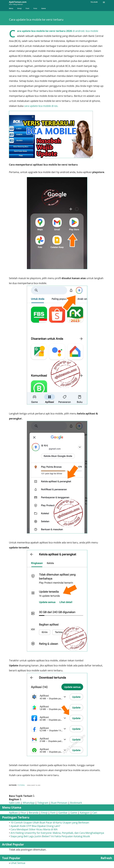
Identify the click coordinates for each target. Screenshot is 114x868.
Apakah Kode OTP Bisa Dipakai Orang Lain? (35, 826)
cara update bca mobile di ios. (41, 106)
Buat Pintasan (59, 803)
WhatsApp (29, 803)
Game (44, 8)
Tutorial (21, 785)
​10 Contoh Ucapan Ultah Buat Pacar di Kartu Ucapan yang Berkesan (50, 822)
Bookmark (76, 803)
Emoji (19, 8)
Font (27, 8)
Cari (95, 813)
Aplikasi (13, 813)
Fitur (23, 813)
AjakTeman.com (18, 2)
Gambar (63, 813)
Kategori (85, 813)
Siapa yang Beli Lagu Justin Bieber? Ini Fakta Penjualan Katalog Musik (50, 836)
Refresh (106, 858)
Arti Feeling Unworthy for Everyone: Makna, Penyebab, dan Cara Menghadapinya (57, 833)
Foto (35, 8)
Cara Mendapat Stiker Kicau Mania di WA (34, 829)
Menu (11, 8)
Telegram (43, 803)
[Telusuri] (94, 2)
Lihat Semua (18, 863)
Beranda (34, 813)
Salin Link (14, 803)
